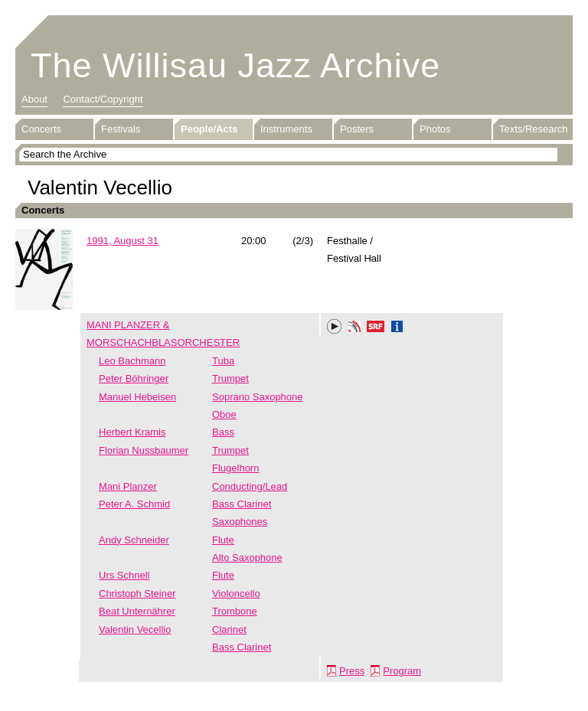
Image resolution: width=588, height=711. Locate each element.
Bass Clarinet (242, 504)
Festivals (121, 129)
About (34, 99)
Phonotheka (354, 328)
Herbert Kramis (132, 432)
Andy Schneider (134, 540)
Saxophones (240, 522)
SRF (376, 328)
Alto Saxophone (247, 558)
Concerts (41, 129)
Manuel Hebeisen (137, 397)
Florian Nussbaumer (144, 450)
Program (402, 671)
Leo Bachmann (132, 361)
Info (397, 328)
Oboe (224, 414)
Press (352, 671)
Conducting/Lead (250, 486)
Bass (223, 432)
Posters (357, 129)
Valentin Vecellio (135, 629)
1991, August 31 (122, 241)
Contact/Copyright (103, 99)
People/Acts (209, 129)
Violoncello (236, 594)
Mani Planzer (128, 486)
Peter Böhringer (134, 378)
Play (335, 327)
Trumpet (230, 378)
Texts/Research (534, 129)
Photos (435, 129)
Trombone (235, 611)
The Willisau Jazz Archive (235, 65)
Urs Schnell (124, 575)
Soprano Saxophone (258, 397)
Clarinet (229, 629)
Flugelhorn (235, 468)
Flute (223, 540)
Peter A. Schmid (134, 504)
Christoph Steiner (137, 594)
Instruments (286, 129)
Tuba (223, 361)
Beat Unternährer (137, 611)
